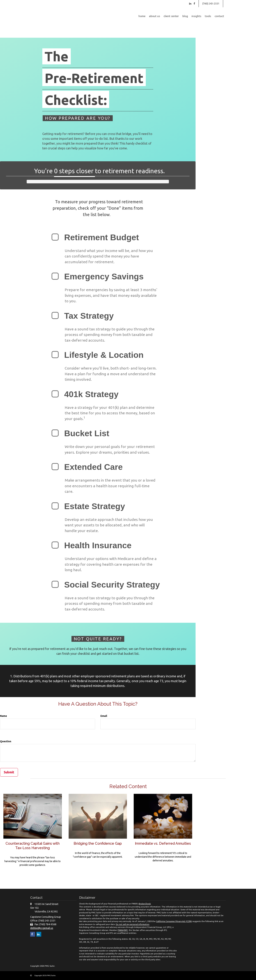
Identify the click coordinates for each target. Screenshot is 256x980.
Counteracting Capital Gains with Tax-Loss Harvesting (33, 845)
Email (104, 716)
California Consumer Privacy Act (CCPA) (174, 921)
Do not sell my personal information (133, 924)
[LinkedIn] (190, 4)
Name (3, 716)
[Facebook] (194, 4)
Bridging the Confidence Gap (98, 843)
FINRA (120, 930)
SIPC (126, 930)
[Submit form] (9, 772)
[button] (154, 16)
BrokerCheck (145, 904)
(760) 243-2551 (211, 4)
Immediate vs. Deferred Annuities (163, 845)
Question (6, 741)
